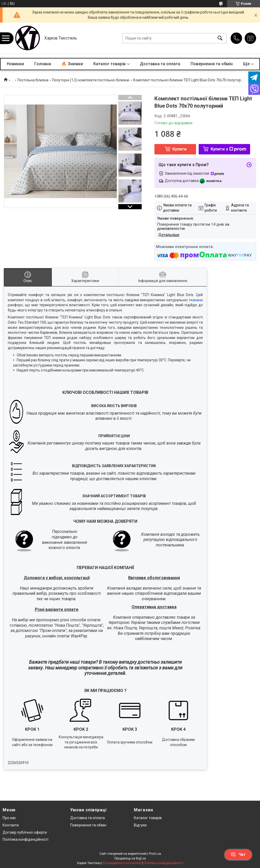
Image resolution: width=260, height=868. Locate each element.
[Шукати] (220, 38)
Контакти (11, 825)
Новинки (15, 64)
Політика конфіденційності (25, 839)
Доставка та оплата (160, 64)
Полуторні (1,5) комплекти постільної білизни (91, 80)
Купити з (228, 149)
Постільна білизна (33, 80)
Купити (179, 149)
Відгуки (140, 825)
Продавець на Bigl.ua (130, 858)
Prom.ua (155, 854)
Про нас (9, 818)
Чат (238, 854)
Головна (43, 64)
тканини (196, 300)
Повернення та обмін (212, 64)
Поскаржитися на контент (122, 863)
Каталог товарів (109, 64)
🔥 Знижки (72, 64)
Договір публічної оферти (25, 832)
